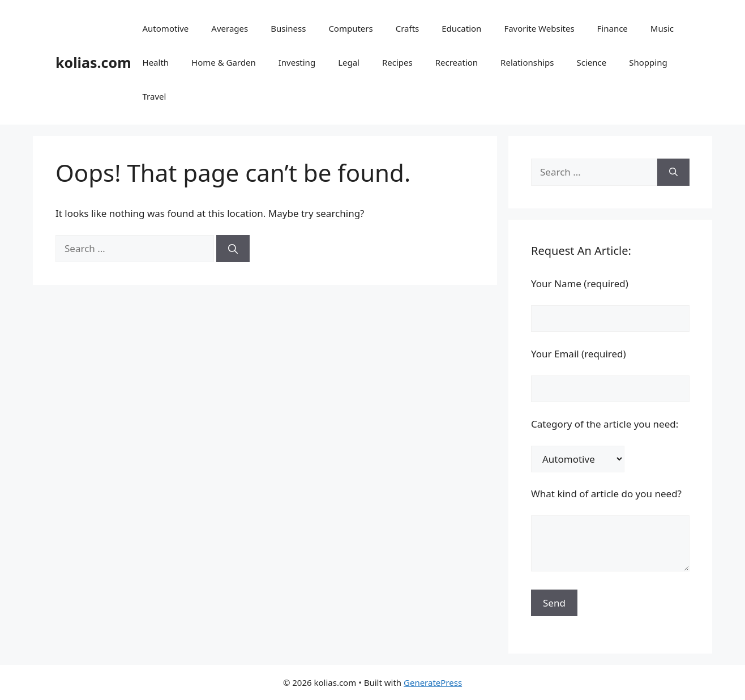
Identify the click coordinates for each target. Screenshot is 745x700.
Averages (230, 28)
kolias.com (93, 62)
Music (662, 28)
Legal (349, 62)
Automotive (166, 28)
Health (156, 62)
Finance (613, 28)
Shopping (648, 62)
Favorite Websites (539, 28)
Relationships (527, 62)
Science (592, 62)
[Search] (233, 249)
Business (288, 28)
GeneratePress (433, 682)
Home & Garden (224, 62)
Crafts (408, 28)
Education (461, 28)
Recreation (457, 62)
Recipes (397, 62)
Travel (155, 96)
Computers (350, 28)
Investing (297, 62)
